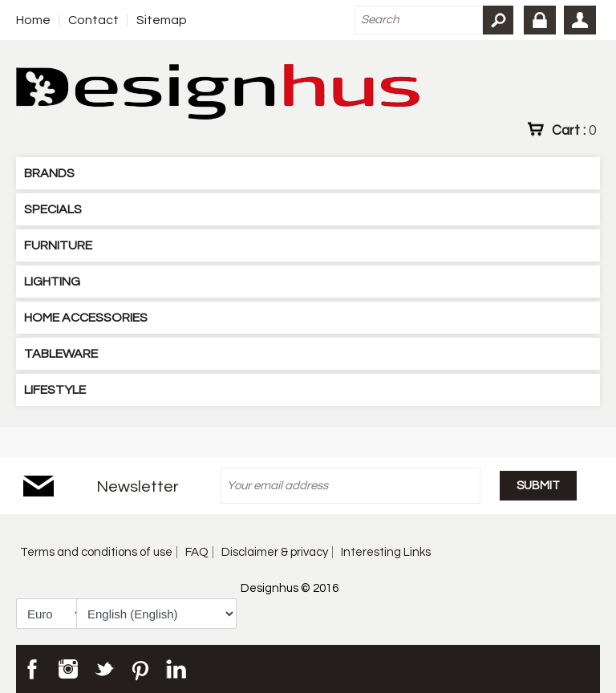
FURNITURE (58, 245)
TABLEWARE (61, 354)
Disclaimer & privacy (275, 552)
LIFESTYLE (55, 390)
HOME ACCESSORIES (86, 318)
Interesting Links (386, 552)
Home (33, 20)
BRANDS (49, 173)
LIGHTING (52, 282)
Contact (93, 20)
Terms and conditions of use (96, 552)
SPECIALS (53, 209)
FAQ (197, 552)
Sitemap (162, 20)
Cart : (574, 130)
